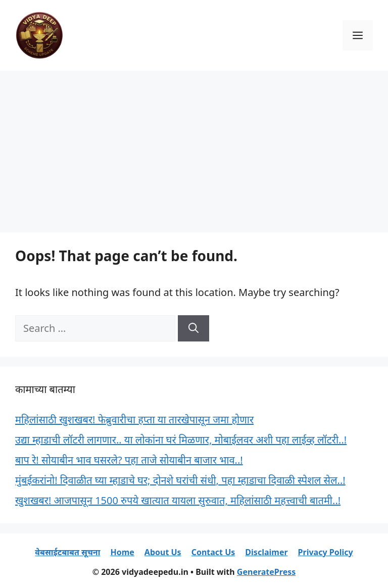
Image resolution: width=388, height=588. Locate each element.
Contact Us (213, 552)
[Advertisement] (194, 146)
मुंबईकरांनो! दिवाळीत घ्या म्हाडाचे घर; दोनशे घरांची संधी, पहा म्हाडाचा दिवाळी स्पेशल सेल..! (180, 480)
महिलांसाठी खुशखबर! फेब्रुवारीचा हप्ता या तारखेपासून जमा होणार (134, 420)
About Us (163, 552)
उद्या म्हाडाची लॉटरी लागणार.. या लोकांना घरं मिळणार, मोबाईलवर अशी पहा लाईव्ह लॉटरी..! (181, 440)
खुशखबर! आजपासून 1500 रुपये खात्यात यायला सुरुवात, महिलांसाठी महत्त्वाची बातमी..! (178, 500)
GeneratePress (266, 572)
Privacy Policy (326, 552)
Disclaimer (266, 552)
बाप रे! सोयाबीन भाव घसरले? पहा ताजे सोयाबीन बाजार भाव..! (129, 460)
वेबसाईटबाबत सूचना (67, 552)
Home (122, 552)
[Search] (193, 328)
